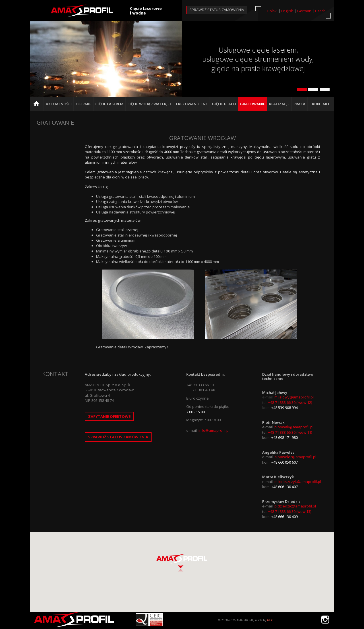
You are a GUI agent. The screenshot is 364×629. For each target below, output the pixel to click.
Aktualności (59, 104)
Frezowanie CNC (192, 104)
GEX (270, 620)
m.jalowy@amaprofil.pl (294, 397)
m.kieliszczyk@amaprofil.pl (298, 482)
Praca (299, 104)
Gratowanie (253, 104)
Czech (320, 11)
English (287, 11)
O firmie (83, 104)
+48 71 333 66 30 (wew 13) (290, 511)
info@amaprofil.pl (214, 430)
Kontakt (321, 104)
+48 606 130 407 (285, 487)
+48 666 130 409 (285, 517)
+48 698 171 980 (285, 437)
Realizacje (279, 104)
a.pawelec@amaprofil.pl (295, 457)
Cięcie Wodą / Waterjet (150, 104)
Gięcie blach (224, 104)
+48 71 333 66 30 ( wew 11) (290, 432)
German (304, 11)
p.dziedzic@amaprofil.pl (295, 506)
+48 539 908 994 (285, 408)
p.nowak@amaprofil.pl (294, 427)
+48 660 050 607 (285, 462)
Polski (272, 11)
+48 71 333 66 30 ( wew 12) (290, 402)
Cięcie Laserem (109, 104)
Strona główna (38, 106)
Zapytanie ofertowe (109, 416)
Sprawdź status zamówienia (217, 10)
